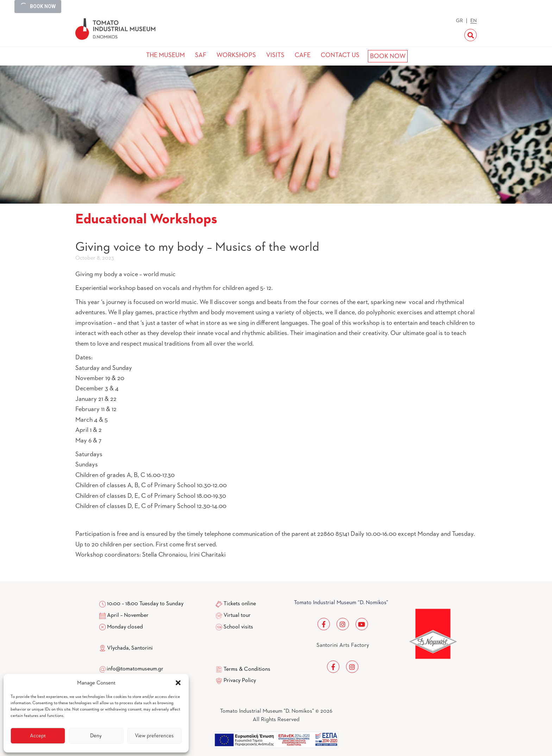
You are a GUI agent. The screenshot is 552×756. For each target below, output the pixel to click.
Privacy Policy (240, 681)
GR (459, 21)
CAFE (303, 55)
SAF (201, 55)
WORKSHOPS (236, 55)
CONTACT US (340, 55)
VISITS (275, 55)
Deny (96, 736)
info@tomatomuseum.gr (135, 669)
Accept (38, 736)
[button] (178, 683)
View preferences (154, 736)
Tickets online (240, 604)
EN (473, 21)
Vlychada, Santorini (126, 648)
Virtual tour (237, 615)
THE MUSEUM (165, 55)
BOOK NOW (388, 56)
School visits (238, 627)
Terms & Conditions (247, 669)
